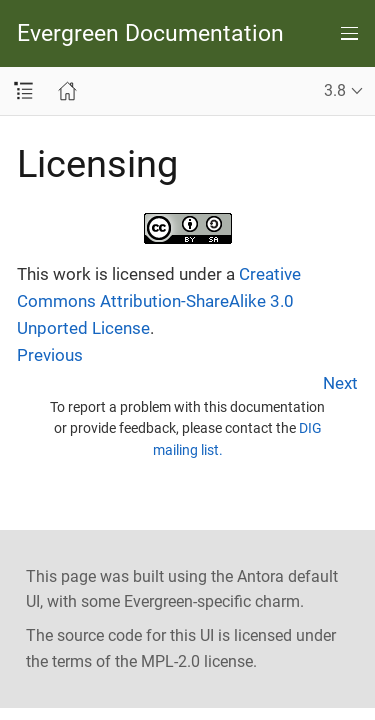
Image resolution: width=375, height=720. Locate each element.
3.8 (335, 90)
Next (340, 383)
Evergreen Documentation (150, 33)
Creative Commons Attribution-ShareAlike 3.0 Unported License (159, 301)
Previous (50, 355)
